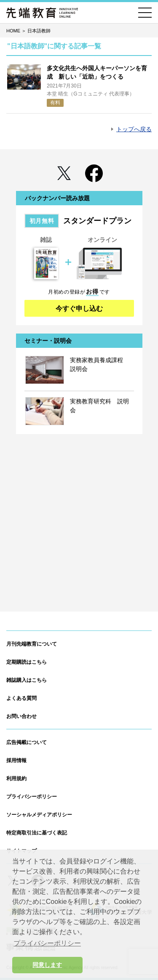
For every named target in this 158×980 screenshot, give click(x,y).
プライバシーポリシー (32, 797)
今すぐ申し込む (79, 309)
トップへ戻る (134, 129)
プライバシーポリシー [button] (47, 943)
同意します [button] (47, 965)
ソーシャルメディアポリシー (39, 815)
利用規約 (16, 779)
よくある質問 (21, 698)
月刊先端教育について (32, 644)
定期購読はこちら (27, 662)
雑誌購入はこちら (27, 680)
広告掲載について (27, 742)
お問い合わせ (21, 716)
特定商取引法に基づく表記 (37, 833)
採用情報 (16, 760)
